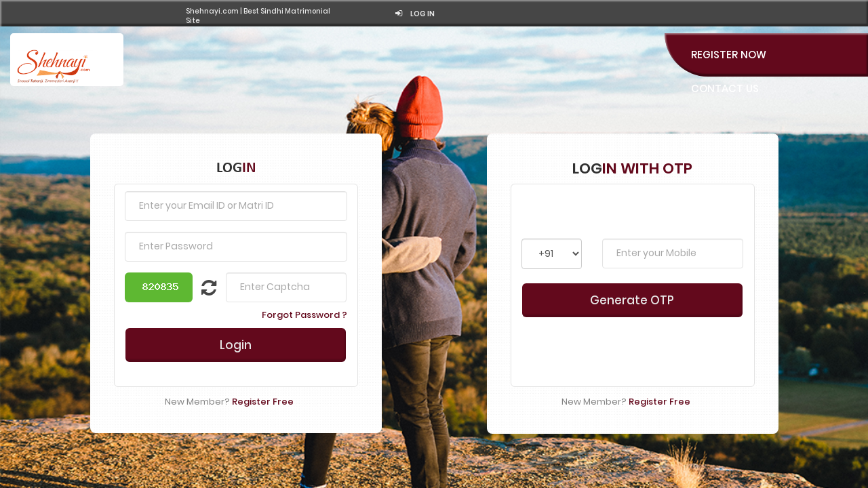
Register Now (729, 48)
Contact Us (725, 82)
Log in (790, 13)
